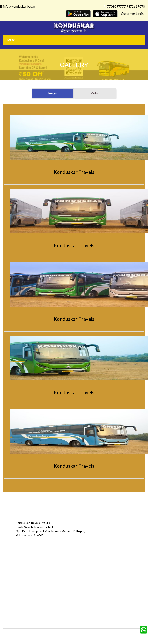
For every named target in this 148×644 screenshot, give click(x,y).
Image (53, 93)
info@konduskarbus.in (24, 542)
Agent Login (108, 582)
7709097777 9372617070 (125, 6)
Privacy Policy (14, 575)
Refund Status (109, 575)
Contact (105, 563)
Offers (10, 563)
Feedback (59, 569)
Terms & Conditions (66, 575)
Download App (15, 582)
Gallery (57, 563)
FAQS (56, 588)
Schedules (107, 569)
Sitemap (58, 582)
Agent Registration (18, 588)
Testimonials (14, 569)
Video (95, 93)
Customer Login (132, 13)
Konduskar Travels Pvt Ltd (92, 635)
